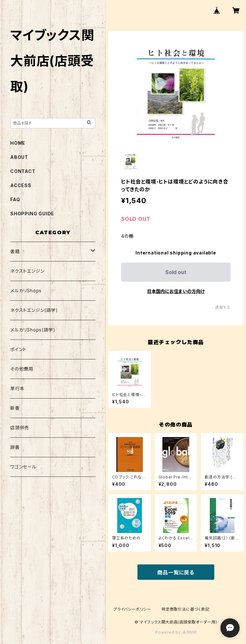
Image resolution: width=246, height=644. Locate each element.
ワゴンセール (23, 467)
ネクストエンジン (27, 271)
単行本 (17, 388)
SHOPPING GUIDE (32, 214)
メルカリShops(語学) (33, 330)
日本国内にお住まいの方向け (176, 291)
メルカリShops (26, 291)
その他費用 (22, 369)
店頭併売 (20, 428)
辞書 (15, 447)
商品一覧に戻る (176, 572)
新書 (15, 408)
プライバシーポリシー (132, 609)
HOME (18, 143)
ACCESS (21, 185)
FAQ (15, 199)
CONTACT (23, 171)
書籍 (15, 251)
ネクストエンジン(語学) (34, 310)
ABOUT (19, 157)
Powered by (176, 632)
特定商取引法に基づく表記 (185, 609)
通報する (223, 307)
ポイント (18, 349)
